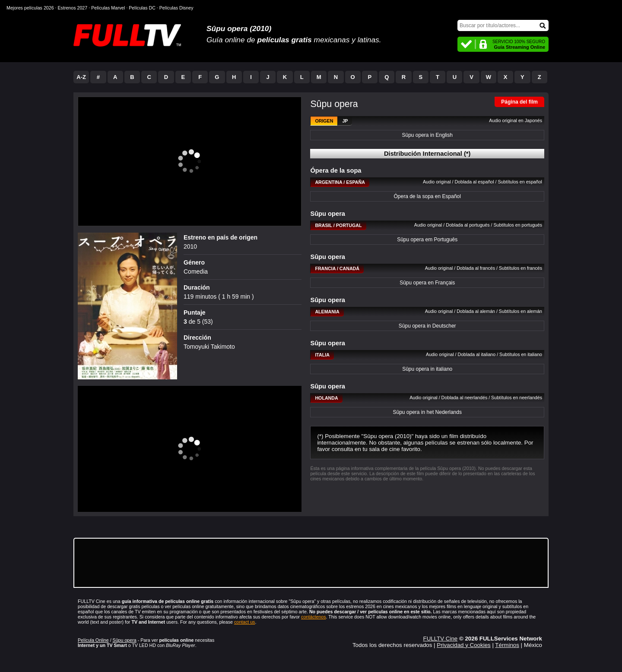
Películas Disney (176, 8)
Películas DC (142, 8)
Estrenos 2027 (73, 8)
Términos (507, 645)
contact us (245, 622)
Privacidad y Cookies (463, 645)
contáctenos (313, 617)
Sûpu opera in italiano (427, 369)
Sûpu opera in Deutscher (427, 326)
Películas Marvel (108, 8)
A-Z (81, 77)
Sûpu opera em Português (427, 240)
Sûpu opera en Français (427, 283)
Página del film (519, 102)
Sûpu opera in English (427, 135)
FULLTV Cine (440, 639)
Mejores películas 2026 (30, 8)
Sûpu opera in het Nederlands (427, 412)
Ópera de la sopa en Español (427, 196)
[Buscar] (503, 25)
